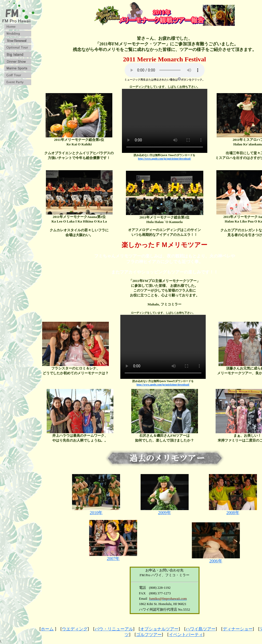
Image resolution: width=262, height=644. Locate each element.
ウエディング (75, 629)
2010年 (96, 511)
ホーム (47, 629)
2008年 (233, 511)
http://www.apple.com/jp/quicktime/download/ (164, 159)
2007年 (113, 556)
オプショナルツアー (159, 629)
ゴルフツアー (149, 635)
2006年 (216, 559)
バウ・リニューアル (114, 629)
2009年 (165, 511)
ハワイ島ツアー (201, 629)
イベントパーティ (186, 635)
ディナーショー (238, 629)
